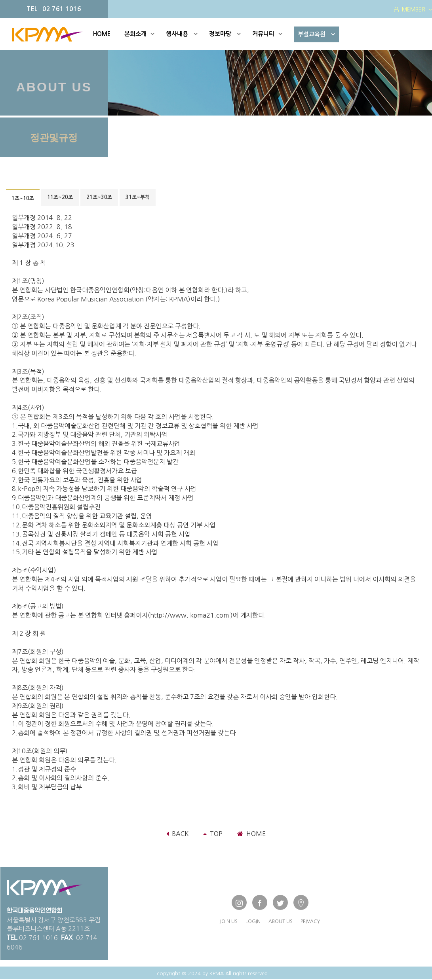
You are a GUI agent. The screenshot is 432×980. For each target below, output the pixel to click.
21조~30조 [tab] (99, 197)
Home (251, 834)
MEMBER (413, 9)
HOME (102, 34)
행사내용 (182, 34)
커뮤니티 (267, 34)
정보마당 (225, 34)
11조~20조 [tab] (60, 197)
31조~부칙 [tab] (138, 197)
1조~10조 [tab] (23, 198)
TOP (213, 834)
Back (177, 834)
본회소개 (139, 34)
